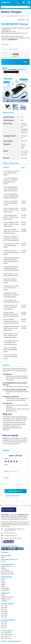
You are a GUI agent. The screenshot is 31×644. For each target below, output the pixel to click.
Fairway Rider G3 (6, 590)
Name (6, 465)
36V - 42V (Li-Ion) (6, 636)
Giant (3, 581)
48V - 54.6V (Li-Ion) (6, 638)
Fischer (3, 586)
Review (7, 478)
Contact (3, 561)
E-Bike (3, 595)
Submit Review (15, 491)
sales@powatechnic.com (11, 536)
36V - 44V (4, 626)
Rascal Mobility (5, 588)
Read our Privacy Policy (12, 497)
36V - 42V (4, 609)
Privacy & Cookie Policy (7, 572)
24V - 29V (4, 624)
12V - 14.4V (4, 622)
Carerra (3, 579)
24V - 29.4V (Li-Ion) (6, 633)
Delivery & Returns (6, 566)
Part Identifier (8, 510)
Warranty (4, 568)
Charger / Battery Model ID (11, 641)
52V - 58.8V (4, 613)
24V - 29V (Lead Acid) (7, 634)
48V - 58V (4, 628)
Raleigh (3, 582)
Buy (26, 62)
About (3, 557)
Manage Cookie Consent (8, 574)
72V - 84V (4, 617)
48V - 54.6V (4, 611)
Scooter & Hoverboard (7, 597)
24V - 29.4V (4, 608)
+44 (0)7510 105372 (10, 533)
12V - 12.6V (4, 606)
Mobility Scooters (6, 599)
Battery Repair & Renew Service (10, 559)
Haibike (3, 584)
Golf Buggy (4, 601)
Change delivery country (11, 72)
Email (11, 471)
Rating (6, 458)
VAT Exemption (5, 570)
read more (6, 44)
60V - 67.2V (4, 615)
